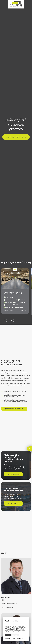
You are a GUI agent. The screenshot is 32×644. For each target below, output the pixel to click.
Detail (24, 311)
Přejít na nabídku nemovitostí (14, 409)
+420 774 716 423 (7, 607)
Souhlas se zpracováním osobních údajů (14, 638)
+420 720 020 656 (13, 474)
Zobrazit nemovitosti (17, 137)
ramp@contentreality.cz (9, 604)
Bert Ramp (6, 599)
